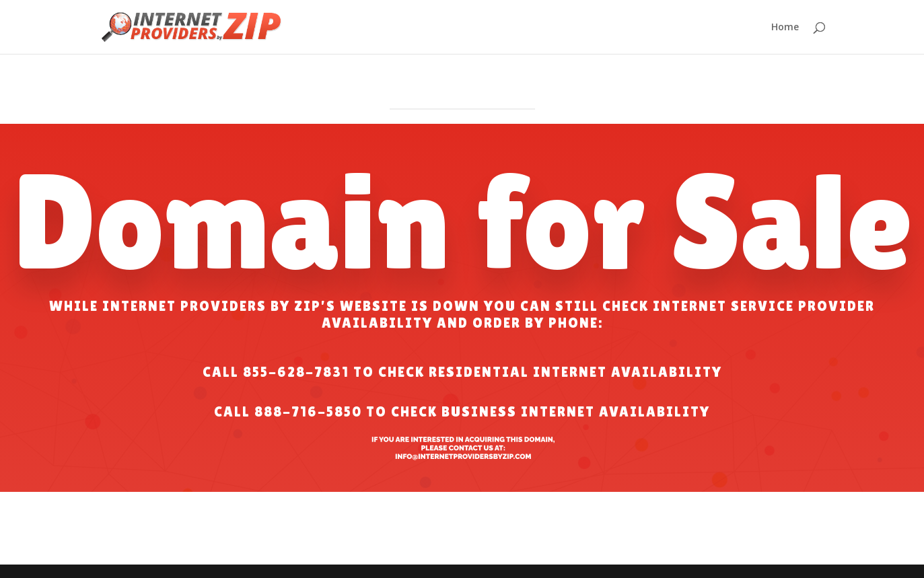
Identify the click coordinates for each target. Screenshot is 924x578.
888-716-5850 (308, 412)
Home (785, 28)
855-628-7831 (296, 372)
